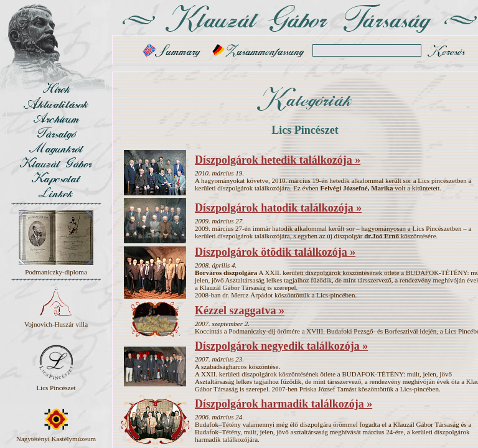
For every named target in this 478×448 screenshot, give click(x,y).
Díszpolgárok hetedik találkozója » (278, 160)
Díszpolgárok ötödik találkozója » (275, 252)
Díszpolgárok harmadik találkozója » (284, 404)
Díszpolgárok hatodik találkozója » (278, 208)
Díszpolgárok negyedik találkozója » (281, 346)
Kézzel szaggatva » (240, 310)
